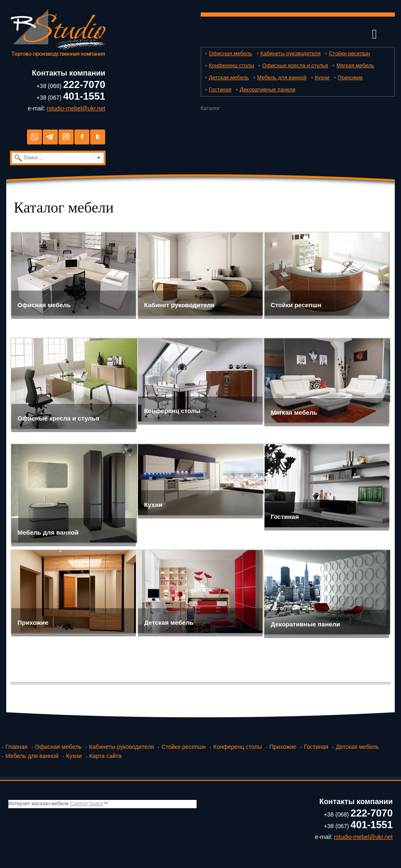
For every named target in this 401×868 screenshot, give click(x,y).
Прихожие (350, 77)
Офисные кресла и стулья (295, 65)
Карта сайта (106, 756)
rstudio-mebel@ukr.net (76, 108)
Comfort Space (86, 804)
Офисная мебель (231, 53)
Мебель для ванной (282, 77)
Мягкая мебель (355, 65)
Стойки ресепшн (349, 53)
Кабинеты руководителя (291, 53)
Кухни (322, 77)
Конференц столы (232, 65)
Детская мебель (229, 77)
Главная (16, 747)
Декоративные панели (268, 89)
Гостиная (220, 89)
